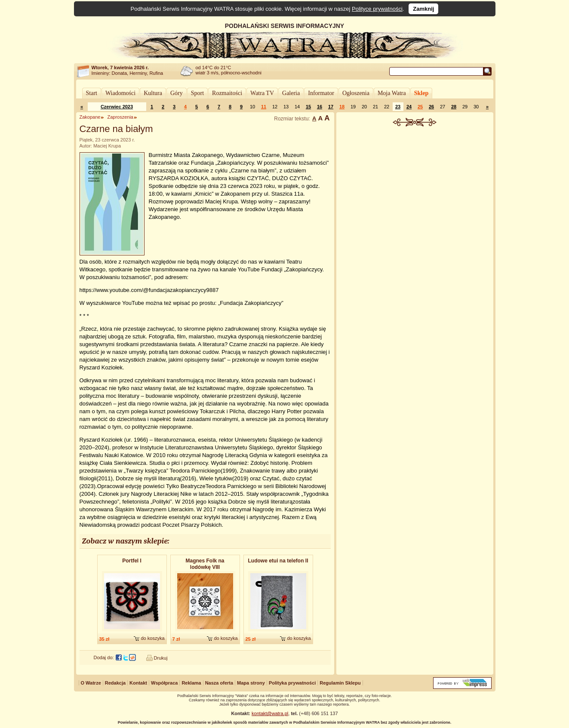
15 (308, 107)
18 (342, 107)
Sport (197, 93)
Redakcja (115, 683)
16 (320, 107)
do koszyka (152, 638)
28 (454, 107)
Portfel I (132, 561)
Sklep (421, 93)
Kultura (153, 93)
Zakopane (90, 117)
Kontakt (138, 683)
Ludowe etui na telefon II (278, 561)
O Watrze (91, 683)
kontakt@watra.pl (270, 713)
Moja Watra (392, 93)
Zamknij (423, 9)
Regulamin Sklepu (340, 683)
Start (92, 93)
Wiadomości (120, 93)
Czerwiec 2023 (117, 107)
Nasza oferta (219, 683)
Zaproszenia (120, 117)
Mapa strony (251, 683)
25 (420, 107)
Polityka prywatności (292, 683)
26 (431, 107)
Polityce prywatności (377, 9)
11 (264, 107)
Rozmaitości (227, 93)
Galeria (291, 93)
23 (398, 107)
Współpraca (164, 683)
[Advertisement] (415, 191)
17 (331, 107)
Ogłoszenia (356, 93)
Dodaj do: (104, 657)
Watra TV (262, 93)
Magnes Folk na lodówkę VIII (205, 564)
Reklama (191, 683)
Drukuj (161, 658)
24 (409, 107)
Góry (177, 93)
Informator (321, 93)
